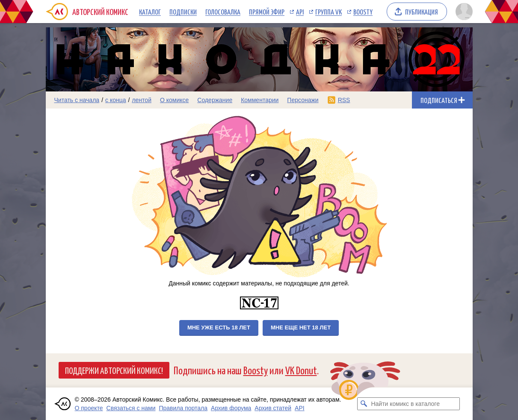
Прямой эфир (267, 12)
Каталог (150, 12)
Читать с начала (77, 100)
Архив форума (231, 408)
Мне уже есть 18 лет (219, 327)
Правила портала (183, 408)
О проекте (89, 408)
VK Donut (301, 370)
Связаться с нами (131, 408)
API (300, 12)
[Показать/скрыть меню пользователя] (463, 12)
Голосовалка (223, 12)
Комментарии (260, 100)
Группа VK (329, 12)
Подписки (183, 12)
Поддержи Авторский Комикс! (114, 370)
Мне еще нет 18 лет (301, 327)
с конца (116, 100)
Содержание (215, 100)
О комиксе (174, 100)
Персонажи (303, 100)
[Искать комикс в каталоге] (364, 404)
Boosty (363, 12)
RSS (344, 100)
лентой (142, 100)
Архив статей (273, 408)
